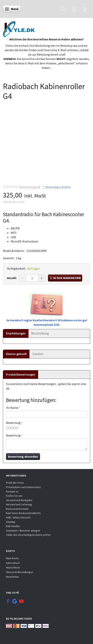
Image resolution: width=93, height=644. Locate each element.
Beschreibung (40, 333)
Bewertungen (30, 187)
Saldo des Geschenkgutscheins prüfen (28, 535)
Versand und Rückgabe (19, 500)
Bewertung (13, 423)
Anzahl (12, 278)
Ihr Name (12, 408)
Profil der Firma (15, 483)
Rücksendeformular (17, 509)
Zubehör (38, 354)
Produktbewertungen (21, 374)
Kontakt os (12, 492)
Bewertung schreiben (58, 187)
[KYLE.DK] (19, 28)
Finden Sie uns (14, 496)
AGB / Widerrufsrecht (18, 517)
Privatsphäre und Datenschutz (23, 487)
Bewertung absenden (23, 457)
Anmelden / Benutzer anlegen (23, 531)
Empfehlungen (16, 333)
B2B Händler (13, 526)
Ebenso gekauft (16, 354)
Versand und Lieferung (19, 504)
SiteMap (11, 522)
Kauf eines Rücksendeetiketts (23, 513)
